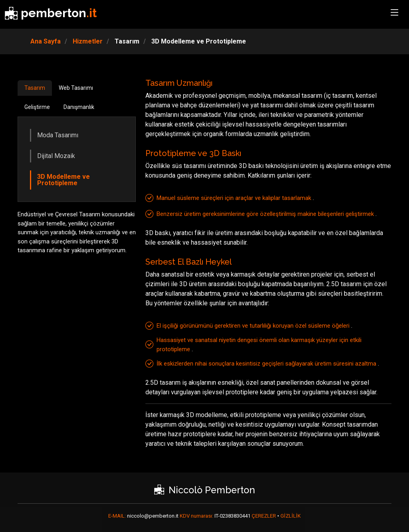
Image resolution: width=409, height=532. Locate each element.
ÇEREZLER (264, 516)
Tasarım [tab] (35, 88)
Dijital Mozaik (56, 156)
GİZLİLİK (291, 516)
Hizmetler (87, 41)
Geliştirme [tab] (37, 107)
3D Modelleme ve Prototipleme (64, 180)
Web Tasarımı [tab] (76, 88)
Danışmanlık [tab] (79, 107)
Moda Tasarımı (58, 135)
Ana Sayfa (46, 41)
